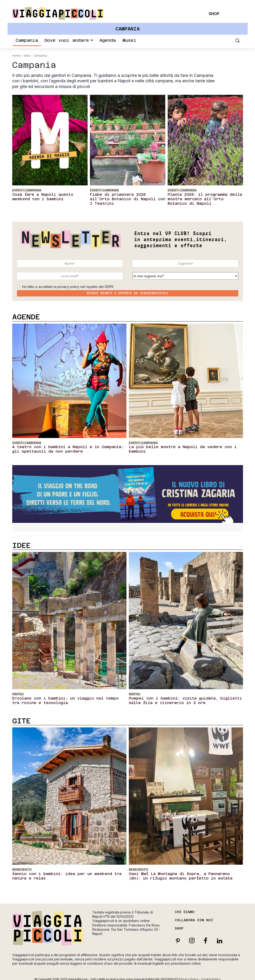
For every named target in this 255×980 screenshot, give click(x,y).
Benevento (22, 864)
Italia (27, 56)
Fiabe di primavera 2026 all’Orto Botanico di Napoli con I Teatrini (123, 196)
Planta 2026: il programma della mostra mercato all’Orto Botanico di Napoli (203, 198)
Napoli (18, 690)
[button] (237, 40)
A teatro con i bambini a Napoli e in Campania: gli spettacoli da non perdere (62, 446)
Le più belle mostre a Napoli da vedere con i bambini (181, 444)
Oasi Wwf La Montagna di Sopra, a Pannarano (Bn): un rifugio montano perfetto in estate (179, 869)
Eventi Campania (27, 190)
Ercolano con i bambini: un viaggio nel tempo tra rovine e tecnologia (69, 695)
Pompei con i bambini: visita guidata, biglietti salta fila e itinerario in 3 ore (182, 695)
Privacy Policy (189, 972)
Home (16, 56)
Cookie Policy (211, 972)
